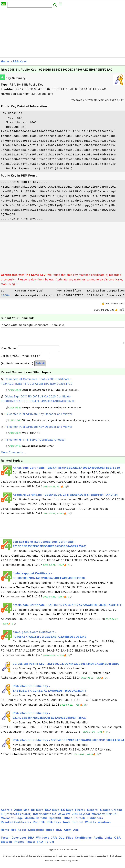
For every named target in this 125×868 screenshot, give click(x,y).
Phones (19, 845)
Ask (76, 833)
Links (109, 841)
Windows (104, 826)
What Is (90, 826)
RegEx (98, 841)
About (22, 833)
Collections (36, 833)
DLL (61, 841)
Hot (13, 833)
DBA (31, 841)
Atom (68, 833)
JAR (54, 841)
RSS (59, 833)
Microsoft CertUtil (105, 817)
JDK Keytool (81, 817)
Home (5, 61)
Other (68, 821)
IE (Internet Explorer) (16, 817)
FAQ (40, 845)
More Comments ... (14, 456)
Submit (40, 367)
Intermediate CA (45, 817)
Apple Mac (22, 813)
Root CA (39, 826)
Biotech (6, 845)
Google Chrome (111, 813)
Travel (31, 845)
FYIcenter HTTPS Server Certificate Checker (35, 443)
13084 (7, 296)
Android (7, 813)
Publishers (95, 821)
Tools (67, 826)
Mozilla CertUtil (36, 821)
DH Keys (37, 813)
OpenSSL (55, 821)
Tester (5, 841)
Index (50, 833)
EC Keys (67, 813)
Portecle (80, 821)
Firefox (80, 813)
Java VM (64, 817)
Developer (19, 841)
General (93, 813)
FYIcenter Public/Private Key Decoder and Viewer (39, 417)
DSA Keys (52, 813)
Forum (49, 845)
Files (70, 841)
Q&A (118, 841)
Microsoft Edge (12, 821)
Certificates (83, 841)
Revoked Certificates (16, 826)
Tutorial (78, 826)
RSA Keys (20, 61)
